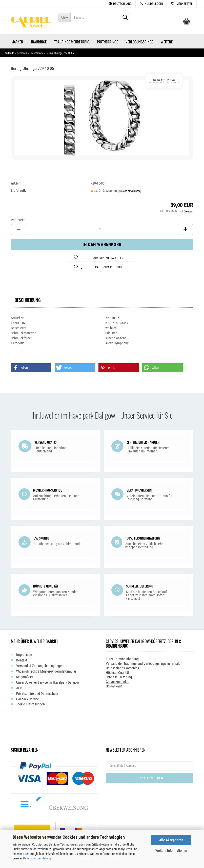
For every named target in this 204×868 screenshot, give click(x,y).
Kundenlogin (151, 4)
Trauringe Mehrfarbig (72, 42)
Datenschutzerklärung (37, 858)
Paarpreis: (18, 220)
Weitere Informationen (171, 851)
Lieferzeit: (18, 191)
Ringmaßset (24, 677)
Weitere (167, 42)
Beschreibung (28, 299)
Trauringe (39, 42)
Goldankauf (114, 686)
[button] (31, 368)
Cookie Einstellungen (30, 704)
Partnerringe (107, 42)
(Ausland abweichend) (130, 191)
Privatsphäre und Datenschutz (37, 694)
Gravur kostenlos (117, 682)
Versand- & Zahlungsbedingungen (39, 666)
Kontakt (21, 660)
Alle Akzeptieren (171, 840)
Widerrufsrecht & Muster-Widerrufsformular (46, 671)
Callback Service (27, 699)
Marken (17, 42)
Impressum (24, 655)
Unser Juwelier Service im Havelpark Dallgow (47, 682)
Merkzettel (182, 4)
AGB (19, 688)
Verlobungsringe (139, 42)
